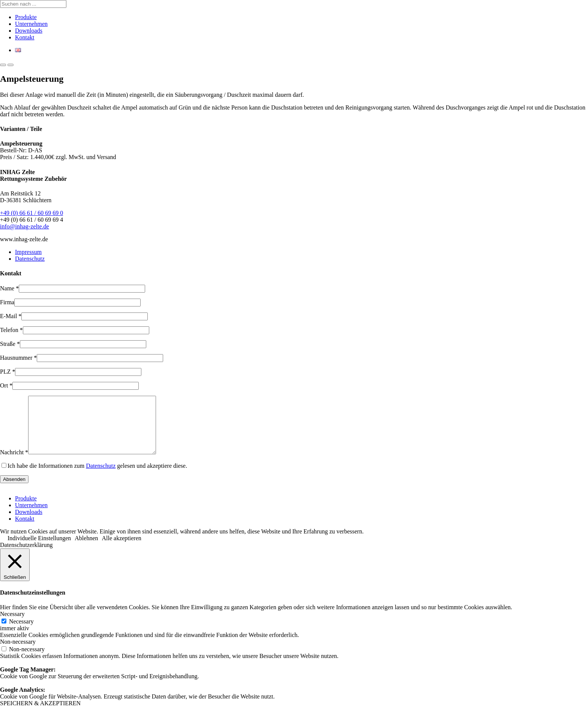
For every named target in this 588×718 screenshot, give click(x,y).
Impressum (28, 252)
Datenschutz (30, 259)
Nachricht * (14, 463)
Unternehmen (31, 24)
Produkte (26, 17)
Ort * (6, 385)
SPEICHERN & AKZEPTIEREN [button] (40, 714)
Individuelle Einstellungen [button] (39, 549)
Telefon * (11, 330)
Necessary (21, 633)
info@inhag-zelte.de (25, 226)
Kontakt (25, 37)
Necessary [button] (12, 625)
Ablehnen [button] (86, 549)
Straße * (10, 344)
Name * (9, 288)
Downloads (29, 31)
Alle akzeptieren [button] (122, 549)
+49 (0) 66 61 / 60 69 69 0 (31, 213)
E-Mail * (11, 316)
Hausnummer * (18, 358)
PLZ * (7, 372)
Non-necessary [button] (18, 653)
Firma (7, 302)
